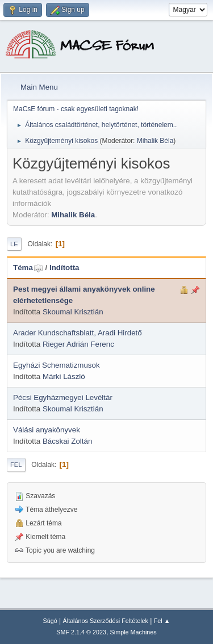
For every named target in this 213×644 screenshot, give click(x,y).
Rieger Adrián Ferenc (78, 344)
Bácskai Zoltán (67, 441)
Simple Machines (133, 632)
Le (14, 244)
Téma (28, 268)
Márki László (64, 376)
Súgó (50, 621)
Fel (16, 465)
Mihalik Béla (155, 141)
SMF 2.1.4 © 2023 (81, 632)
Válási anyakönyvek (47, 430)
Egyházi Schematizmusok (57, 365)
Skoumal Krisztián (73, 312)
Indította (64, 268)
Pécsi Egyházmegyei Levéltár (63, 397)
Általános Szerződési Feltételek (106, 621)
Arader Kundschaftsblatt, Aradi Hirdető (78, 333)
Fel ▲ (162, 621)
